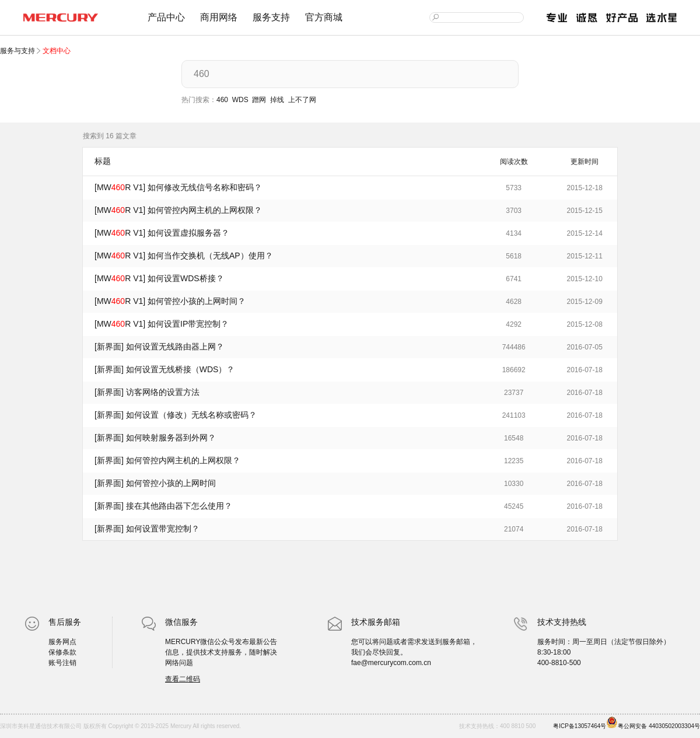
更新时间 (584, 162)
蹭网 (259, 100)
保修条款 (62, 652)
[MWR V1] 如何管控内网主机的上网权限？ (178, 210)
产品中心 (166, 17)
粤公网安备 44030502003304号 (653, 723)
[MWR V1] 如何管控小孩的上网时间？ (170, 301)
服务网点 (62, 642)
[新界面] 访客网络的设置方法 (147, 392)
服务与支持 (18, 51)
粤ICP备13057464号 (580, 726)
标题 (103, 161)
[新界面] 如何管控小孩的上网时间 (155, 483)
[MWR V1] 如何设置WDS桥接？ (159, 278)
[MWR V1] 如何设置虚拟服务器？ (162, 233)
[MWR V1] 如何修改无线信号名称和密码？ (178, 187)
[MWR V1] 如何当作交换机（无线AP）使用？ (184, 256)
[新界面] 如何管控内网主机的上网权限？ (167, 460)
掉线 (277, 100)
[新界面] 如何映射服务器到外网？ (155, 438)
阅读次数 (514, 162)
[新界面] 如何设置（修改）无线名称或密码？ (176, 415)
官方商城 (324, 17)
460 (222, 100)
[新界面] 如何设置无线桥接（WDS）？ (164, 369)
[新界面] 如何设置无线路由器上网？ (159, 347)
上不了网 (302, 100)
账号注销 (62, 663)
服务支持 (271, 17)
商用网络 (219, 17)
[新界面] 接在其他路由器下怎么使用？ (163, 506)
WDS (240, 100)
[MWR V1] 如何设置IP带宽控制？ (162, 324)
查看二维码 (183, 679)
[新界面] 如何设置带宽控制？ (147, 529)
